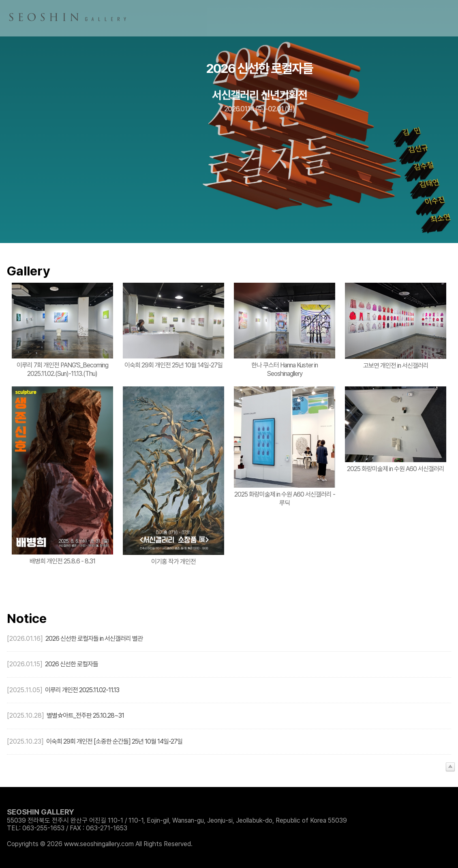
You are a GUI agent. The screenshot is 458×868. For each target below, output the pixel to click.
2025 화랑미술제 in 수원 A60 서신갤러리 (396, 469)
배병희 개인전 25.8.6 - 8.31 (62, 561)
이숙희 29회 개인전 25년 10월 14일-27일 (173, 365)
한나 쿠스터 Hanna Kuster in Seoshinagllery (285, 369)
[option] (229, 122)
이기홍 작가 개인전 (173, 562)
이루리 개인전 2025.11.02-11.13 (82, 690)
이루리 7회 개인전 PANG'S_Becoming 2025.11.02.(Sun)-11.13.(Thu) (62, 369)
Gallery (29, 271)
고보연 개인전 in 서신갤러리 (396, 366)
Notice (27, 618)
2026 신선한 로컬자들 (72, 664)
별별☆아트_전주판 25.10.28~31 (85, 716)
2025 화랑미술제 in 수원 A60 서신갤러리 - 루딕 (285, 499)
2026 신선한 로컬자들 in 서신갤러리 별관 (94, 639)
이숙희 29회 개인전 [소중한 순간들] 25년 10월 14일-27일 (114, 741)
